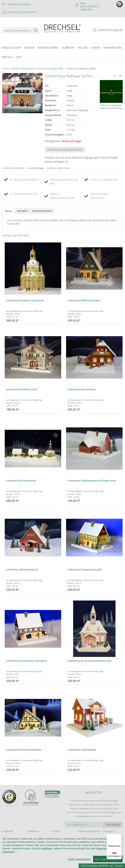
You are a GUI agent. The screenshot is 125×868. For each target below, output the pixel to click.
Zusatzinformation (42, 208)
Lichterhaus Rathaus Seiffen (81, 66)
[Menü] (120, 836)
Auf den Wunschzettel (13, 165)
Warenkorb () (110, 30)
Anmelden (86, 10)
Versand (119, 866)
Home (6, 66)
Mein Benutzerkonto (90, 5)
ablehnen (48, 861)
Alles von (111, 104)
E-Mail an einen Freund (59, 165)
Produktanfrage (36, 165)
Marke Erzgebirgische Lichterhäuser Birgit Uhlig (37, 66)
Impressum (8, 865)
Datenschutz (103, 861)
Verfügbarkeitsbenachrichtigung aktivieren (65, 147)
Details (8, 208)
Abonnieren (113, 822)
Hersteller (22, 208)
